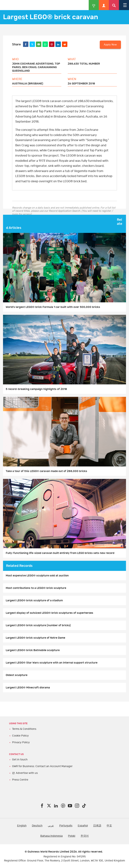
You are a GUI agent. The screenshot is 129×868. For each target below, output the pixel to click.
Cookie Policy (20, 736)
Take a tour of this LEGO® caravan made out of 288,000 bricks (46, 471)
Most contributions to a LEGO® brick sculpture (36, 588)
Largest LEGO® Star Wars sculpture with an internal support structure (52, 663)
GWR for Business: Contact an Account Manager (42, 766)
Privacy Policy (21, 742)
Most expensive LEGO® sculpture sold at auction (37, 576)
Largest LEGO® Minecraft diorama (28, 688)
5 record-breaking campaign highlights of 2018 (36, 389)
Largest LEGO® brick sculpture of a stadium (34, 600)
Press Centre (20, 780)
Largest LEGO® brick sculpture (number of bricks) (38, 625)
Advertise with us (27, 773)
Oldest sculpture (17, 675)
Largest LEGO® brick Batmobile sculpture (33, 650)
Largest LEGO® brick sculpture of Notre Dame (35, 638)
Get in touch (20, 760)
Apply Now (110, 45)
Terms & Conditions (24, 729)
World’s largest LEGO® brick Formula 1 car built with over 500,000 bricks (53, 307)
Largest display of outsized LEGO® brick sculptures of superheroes (49, 613)
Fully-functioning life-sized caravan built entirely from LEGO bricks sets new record (60, 553)
